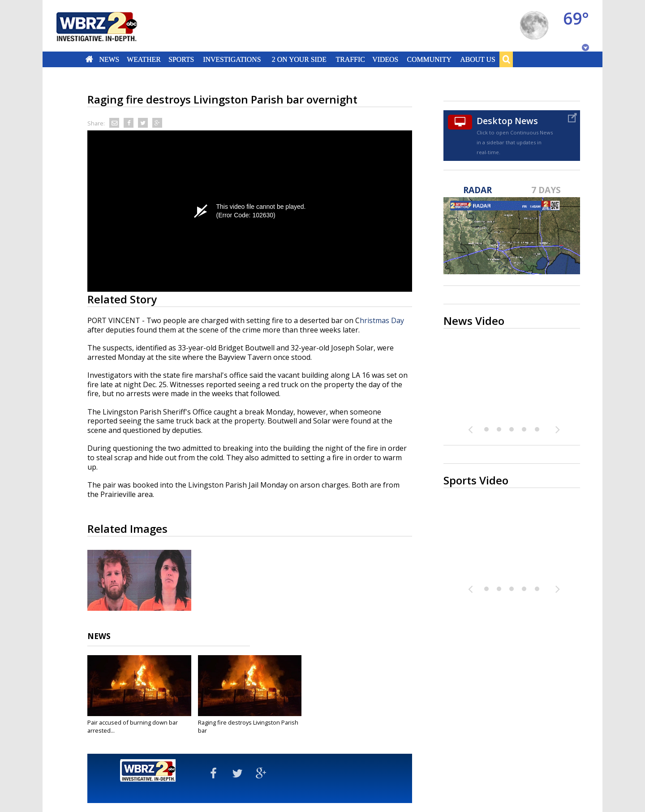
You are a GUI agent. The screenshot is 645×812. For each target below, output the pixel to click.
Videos (385, 59)
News (109, 59)
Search (506, 59)
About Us (477, 59)
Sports (181, 59)
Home (89, 59)
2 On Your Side (299, 59)
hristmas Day (382, 320)
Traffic (350, 59)
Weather (144, 59)
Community (429, 59)
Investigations (232, 59)
